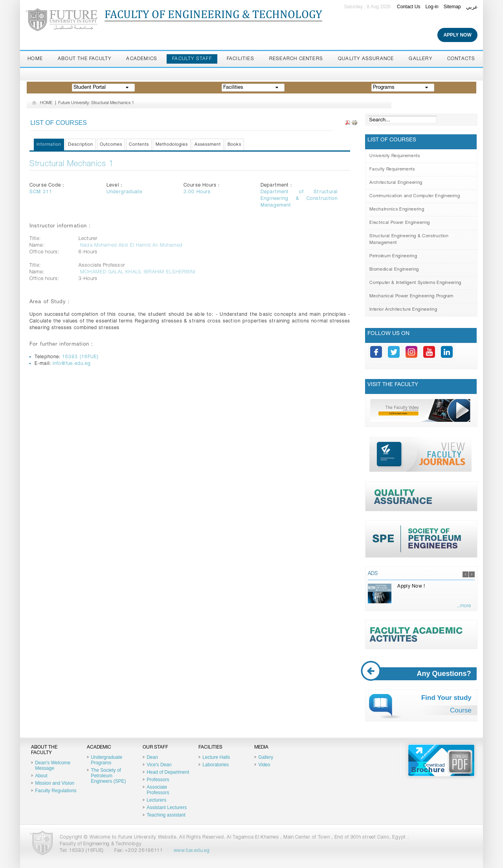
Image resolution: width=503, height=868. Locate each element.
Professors (158, 780)
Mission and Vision (55, 783)
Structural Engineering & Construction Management (409, 240)
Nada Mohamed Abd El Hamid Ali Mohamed (131, 245)
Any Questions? (422, 674)
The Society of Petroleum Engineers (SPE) (108, 776)
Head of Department (168, 772)
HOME (46, 103)
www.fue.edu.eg (192, 851)
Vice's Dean (159, 765)
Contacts (461, 59)
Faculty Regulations (56, 791)
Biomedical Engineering (394, 270)
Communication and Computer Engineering (415, 196)
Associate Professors (158, 790)
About (41, 776)
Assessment (208, 145)
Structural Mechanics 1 (72, 165)
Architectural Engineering (396, 183)
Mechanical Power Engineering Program (411, 296)
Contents (139, 145)
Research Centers (296, 59)
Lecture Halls (216, 757)
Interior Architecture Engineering (403, 310)
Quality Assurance (366, 59)
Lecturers (156, 800)
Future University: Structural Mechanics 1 (96, 103)
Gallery (420, 59)
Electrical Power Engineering (399, 223)
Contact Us (408, 7)
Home (35, 59)
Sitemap (452, 7)
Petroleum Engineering (393, 256)
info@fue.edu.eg (72, 364)
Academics (142, 59)
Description (81, 145)
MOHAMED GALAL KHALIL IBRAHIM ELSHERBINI (138, 272)
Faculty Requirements (392, 169)
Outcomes (111, 145)
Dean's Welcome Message (53, 765)
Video (264, 765)
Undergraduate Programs (106, 760)
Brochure (441, 760)
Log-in (432, 7)
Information (49, 145)
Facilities (240, 59)
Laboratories (216, 765)
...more (464, 606)
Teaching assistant (166, 815)
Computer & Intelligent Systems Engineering (415, 283)
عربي (472, 7)
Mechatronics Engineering (397, 210)
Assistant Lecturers (167, 808)
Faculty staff (192, 59)
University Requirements (395, 156)
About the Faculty (84, 59)
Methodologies (172, 145)
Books (234, 145)
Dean (152, 757)
